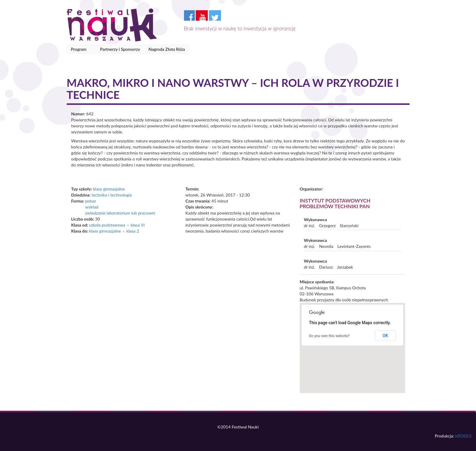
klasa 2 (133, 231)
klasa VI (138, 225)
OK (385, 336)
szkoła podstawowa (107, 225)
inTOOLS (463, 436)
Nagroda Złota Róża (167, 49)
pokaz (91, 201)
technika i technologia (112, 195)
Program (80, 49)
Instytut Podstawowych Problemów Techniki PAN (335, 203)
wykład (92, 207)
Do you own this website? (330, 336)
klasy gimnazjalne (109, 189)
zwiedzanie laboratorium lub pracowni (120, 213)
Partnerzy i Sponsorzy (120, 49)
